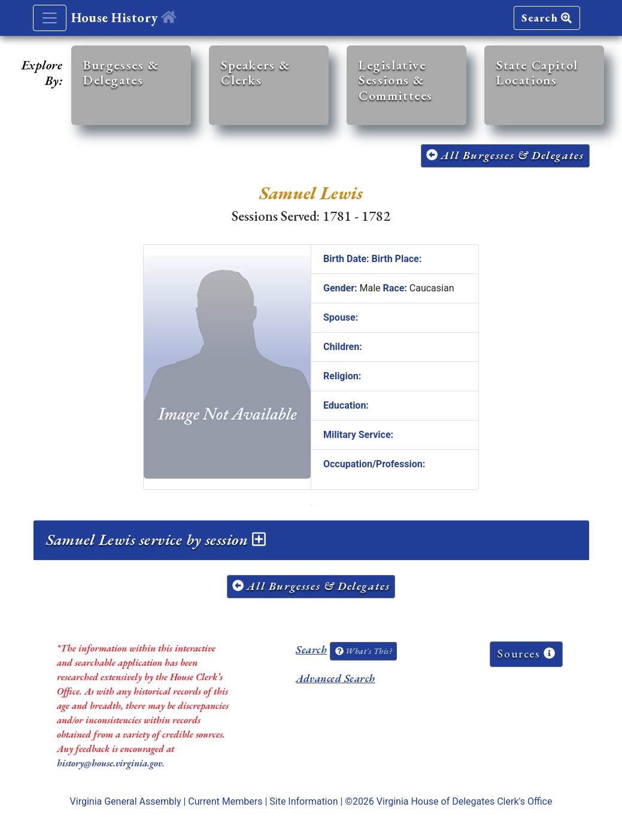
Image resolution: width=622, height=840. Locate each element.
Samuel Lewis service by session (156, 540)
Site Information (304, 801)
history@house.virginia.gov (110, 763)
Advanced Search (335, 678)
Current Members (225, 801)
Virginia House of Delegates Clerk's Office (465, 801)
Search (547, 18)
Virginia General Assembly (126, 801)
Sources (526, 654)
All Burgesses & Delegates (505, 155)
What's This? (363, 651)
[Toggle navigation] (50, 18)
